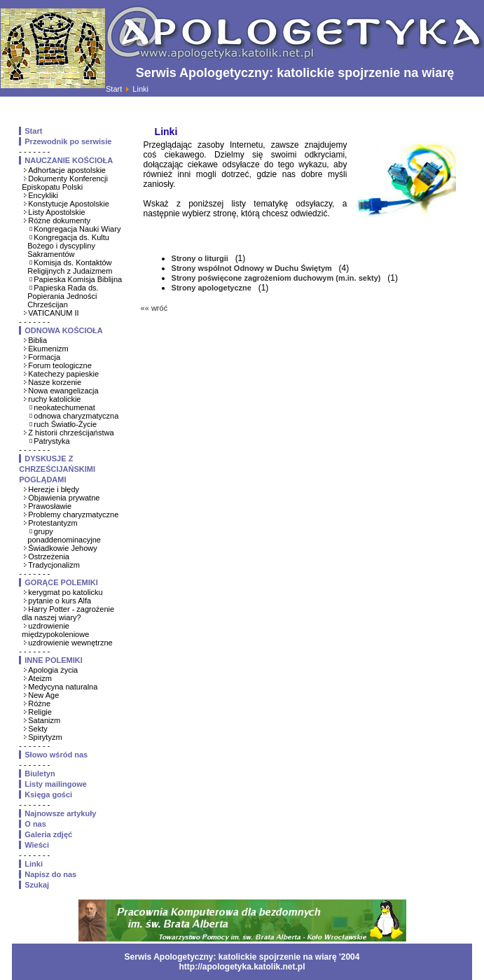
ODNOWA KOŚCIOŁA (63, 330)
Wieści (37, 845)
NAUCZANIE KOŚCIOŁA (69, 160)
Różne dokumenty (59, 220)
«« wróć (154, 308)
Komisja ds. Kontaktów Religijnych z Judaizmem (70, 267)
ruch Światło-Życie (65, 424)
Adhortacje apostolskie (67, 170)
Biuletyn (40, 773)
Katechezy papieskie (63, 374)
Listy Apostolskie (56, 212)
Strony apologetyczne (213, 288)
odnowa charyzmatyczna (76, 416)
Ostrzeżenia (49, 556)
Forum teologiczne (60, 365)
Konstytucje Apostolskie (69, 204)
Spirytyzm (45, 737)
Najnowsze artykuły (60, 813)
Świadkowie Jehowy (62, 548)
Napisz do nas (50, 874)
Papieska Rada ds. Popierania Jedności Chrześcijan (63, 296)
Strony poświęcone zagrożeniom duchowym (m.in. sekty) (277, 278)
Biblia (37, 340)
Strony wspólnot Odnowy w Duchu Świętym (253, 268)
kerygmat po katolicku (65, 592)
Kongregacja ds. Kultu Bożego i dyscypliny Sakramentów (68, 246)
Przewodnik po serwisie (68, 141)
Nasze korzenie (55, 382)
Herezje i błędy (54, 489)
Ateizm (40, 678)
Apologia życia (53, 670)
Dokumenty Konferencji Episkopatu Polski (65, 183)
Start (114, 89)
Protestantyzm (53, 523)
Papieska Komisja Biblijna (78, 279)
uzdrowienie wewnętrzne (70, 643)
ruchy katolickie (54, 399)
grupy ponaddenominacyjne (64, 535)
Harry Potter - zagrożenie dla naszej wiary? (68, 613)
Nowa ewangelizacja (63, 391)
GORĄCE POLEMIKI (61, 582)
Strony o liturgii (201, 258)
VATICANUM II (53, 313)
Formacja (44, 357)
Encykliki (43, 195)
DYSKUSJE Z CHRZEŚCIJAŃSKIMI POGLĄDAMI (57, 469)
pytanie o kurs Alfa (60, 601)
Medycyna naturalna (63, 687)
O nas (35, 824)
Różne (39, 703)
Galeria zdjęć (48, 834)
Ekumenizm (48, 349)
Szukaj (37, 885)
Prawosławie (50, 506)
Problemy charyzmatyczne (73, 514)
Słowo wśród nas (56, 755)
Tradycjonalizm (54, 565)
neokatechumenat (64, 407)
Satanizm (44, 720)
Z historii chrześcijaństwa (71, 433)
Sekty (38, 729)
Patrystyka (51, 441)
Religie (40, 712)
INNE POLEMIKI (54, 660)
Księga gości (48, 794)
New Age (43, 695)
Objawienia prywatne (64, 498)
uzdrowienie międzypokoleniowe (55, 630)
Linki (34, 864)
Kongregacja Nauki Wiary (77, 229)
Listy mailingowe (56, 784)
